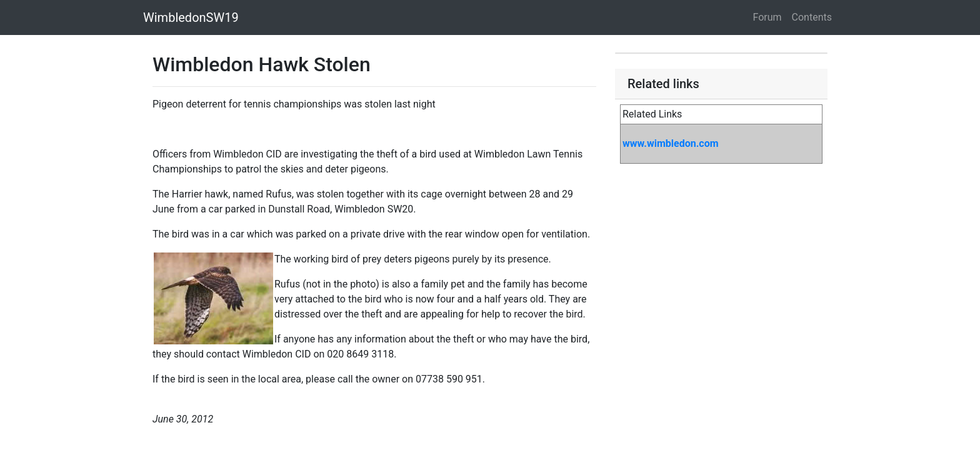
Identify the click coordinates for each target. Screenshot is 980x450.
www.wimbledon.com (671, 143)
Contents (812, 17)
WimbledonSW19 (191, 17)
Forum (767, 17)
